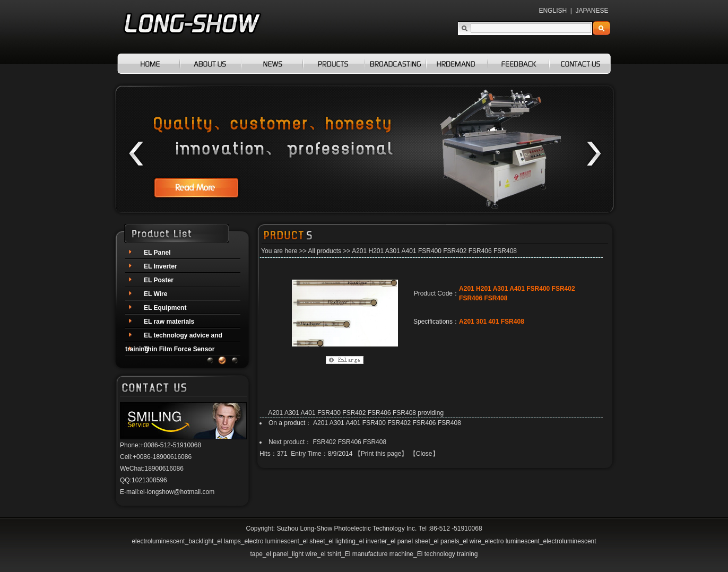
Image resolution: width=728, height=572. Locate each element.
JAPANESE (592, 11)
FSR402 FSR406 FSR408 (349, 442)
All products (324, 251)
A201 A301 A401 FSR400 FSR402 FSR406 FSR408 (387, 423)
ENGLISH (553, 11)
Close (424, 454)
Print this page (381, 454)
